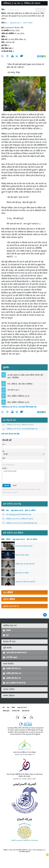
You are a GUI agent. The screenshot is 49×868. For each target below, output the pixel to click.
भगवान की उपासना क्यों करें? (24, 546)
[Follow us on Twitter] (25, 717)
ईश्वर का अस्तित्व (28, 23)
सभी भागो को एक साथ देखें (10, 434)
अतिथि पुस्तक (6, 711)
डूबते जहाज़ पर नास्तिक (22, 573)
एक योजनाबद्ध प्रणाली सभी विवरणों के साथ (17, 515)
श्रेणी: (3, 23)
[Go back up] (45, 615)
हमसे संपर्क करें (26, 711)
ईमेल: (4, 458)
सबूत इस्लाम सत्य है (15, 23)
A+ (44, 10)
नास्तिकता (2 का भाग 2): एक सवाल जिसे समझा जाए (19, 407)
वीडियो (8, 539)
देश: (4, 451)
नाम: (4, 444)
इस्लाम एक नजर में (22, 708)
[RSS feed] (31, 717)
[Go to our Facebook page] (18, 717)
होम (4, 708)
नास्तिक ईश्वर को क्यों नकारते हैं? (25, 564)
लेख (6, 23)
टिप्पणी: (5, 468)
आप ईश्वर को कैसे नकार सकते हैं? (25, 582)
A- (37, 10)
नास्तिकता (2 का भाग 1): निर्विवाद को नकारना (18, 425)
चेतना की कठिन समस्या (22, 555)
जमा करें (7, 486)
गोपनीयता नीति (16, 711)
